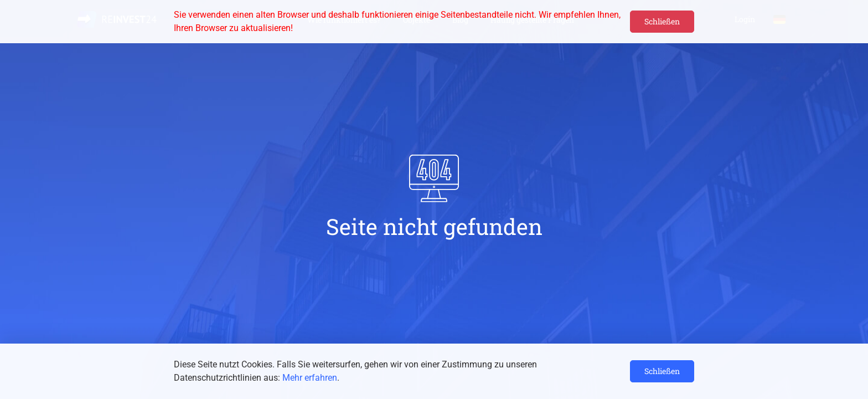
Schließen (662, 21)
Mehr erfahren (310, 378)
